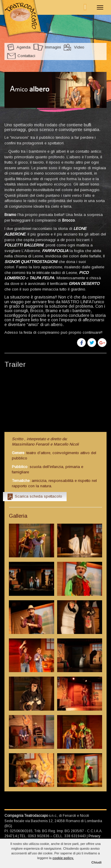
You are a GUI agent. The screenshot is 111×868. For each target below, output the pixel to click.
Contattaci (26, 56)
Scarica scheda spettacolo (38, 496)
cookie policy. (63, 858)
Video (79, 47)
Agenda (24, 47)
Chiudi (96, 862)
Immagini (53, 47)
